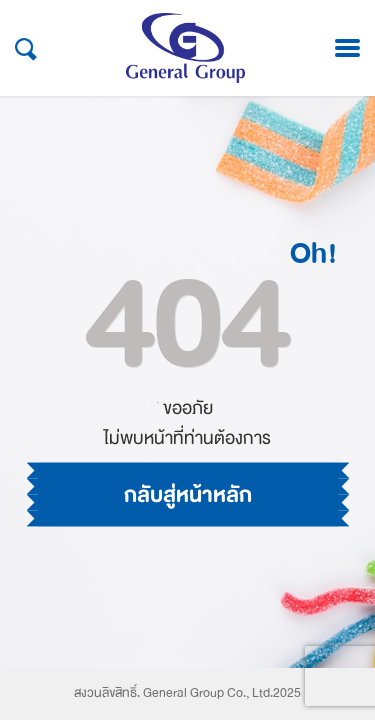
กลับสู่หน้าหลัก (188, 495)
